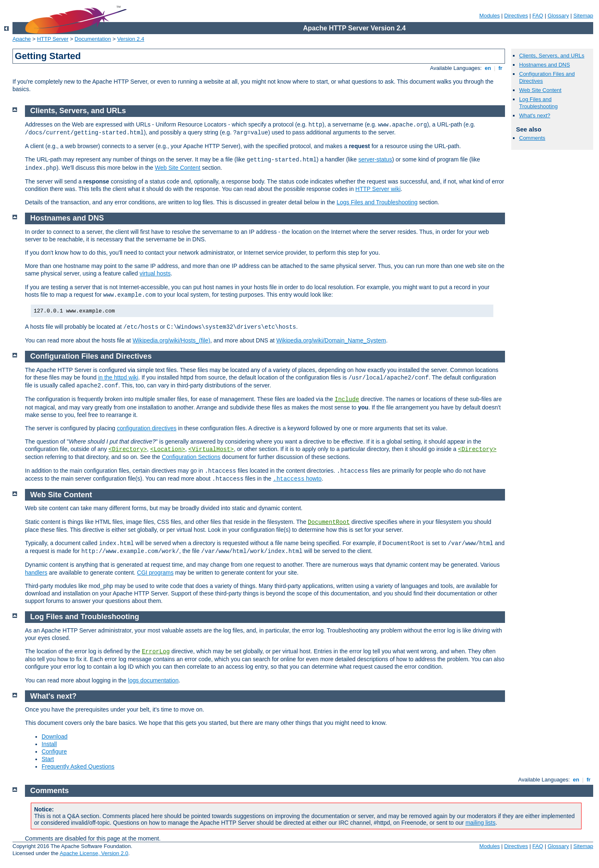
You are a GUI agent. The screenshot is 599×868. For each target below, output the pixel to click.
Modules (489, 16)
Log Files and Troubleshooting (538, 103)
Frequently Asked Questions (78, 766)
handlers (36, 573)
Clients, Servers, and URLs (552, 56)
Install (49, 744)
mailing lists (480, 823)
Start (48, 759)
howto (297, 479)
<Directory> (128, 449)
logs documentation (153, 680)
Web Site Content (540, 90)
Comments (532, 138)
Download (54, 737)
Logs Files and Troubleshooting (377, 202)
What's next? (535, 115)
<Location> (168, 449)
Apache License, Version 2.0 (94, 853)
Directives (516, 16)
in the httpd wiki (118, 377)
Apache (22, 39)
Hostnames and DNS (545, 65)
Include (347, 399)
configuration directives (147, 428)
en (488, 68)
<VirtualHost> (211, 449)
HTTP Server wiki (378, 189)
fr (501, 68)
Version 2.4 (131, 39)
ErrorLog (156, 652)
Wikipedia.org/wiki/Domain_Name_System (331, 340)
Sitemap (583, 16)
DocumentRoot (329, 522)
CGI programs (155, 573)
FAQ (538, 16)
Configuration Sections (191, 457)
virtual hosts (155, 273)
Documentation (93, 39)
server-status (375, 159)
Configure (54, 751)
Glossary (558, 16)
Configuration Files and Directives (91, 356)
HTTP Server (53, 39)
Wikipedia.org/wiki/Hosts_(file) (172, 340)
